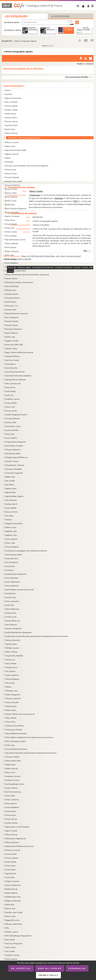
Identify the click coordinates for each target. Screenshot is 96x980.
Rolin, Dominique (12, 286)
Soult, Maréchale (12, 578)
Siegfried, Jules (11, 531)
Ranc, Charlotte (11, 102)
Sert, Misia (9, 516)
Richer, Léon (10, 228)
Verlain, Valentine (12, 800)
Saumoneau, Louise (13, 426)
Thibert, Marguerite (13, 695)
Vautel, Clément (11, 788)
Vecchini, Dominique (13, 792)
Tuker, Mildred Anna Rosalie (16, 733)
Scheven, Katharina (13, 450)
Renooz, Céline (11, 193)
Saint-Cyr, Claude (12, 360)
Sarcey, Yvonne (11, 411)
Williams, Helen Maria (14, 924)
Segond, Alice (10, 492)
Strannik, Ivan (11, 597)
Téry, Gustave (10, 671)
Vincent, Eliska (11, 854)
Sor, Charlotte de (12, 562)
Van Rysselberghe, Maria (15, 784)
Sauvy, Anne (10, 434)
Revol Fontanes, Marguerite (16, 208)
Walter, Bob (10, 905)
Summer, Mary (11, 613)
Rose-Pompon (11, 302)
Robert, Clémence (12, 251)
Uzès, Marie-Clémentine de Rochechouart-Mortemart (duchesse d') (31, 753)
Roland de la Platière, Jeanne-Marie (19, 282)
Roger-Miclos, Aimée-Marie (16, 271)
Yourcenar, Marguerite (14, 943)
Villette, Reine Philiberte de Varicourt (19, 846)
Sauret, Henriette (12, 430)
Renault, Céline (11, 189)
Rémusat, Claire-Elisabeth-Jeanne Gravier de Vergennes (27, 166)
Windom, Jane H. (12, 932)
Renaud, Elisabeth (12, 177)
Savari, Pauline (11, 438)
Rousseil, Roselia (12, 321)
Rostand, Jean (11, 310)
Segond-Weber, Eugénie (14, 496)
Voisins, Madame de (13, 885)
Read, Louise (10, 129)
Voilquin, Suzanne (12, 881)
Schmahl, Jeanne (12, 461)
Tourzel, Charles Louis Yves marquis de (20, 714)
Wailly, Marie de (11, 889)
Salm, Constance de (13, 383)
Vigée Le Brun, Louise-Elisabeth (18, 827)
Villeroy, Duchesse (12, 842)
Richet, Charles (11, 232)
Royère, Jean (10, 337)
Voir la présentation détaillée (77, 77)
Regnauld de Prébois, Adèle (16, 150)
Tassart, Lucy (10, 660)
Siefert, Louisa (11, 527)
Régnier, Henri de (12, 154)
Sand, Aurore (10, 387)
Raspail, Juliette (11, 110)
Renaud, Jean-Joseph (13, 181)
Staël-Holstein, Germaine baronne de (19, 590)
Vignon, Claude (11, 831)
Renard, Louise (11, 173)
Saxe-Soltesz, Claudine (14, 446)
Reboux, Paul (10, 146)
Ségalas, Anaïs (11, 488)
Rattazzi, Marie (11, 117)
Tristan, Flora (10, 722)
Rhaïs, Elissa (10, 220)
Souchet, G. (10, 570)
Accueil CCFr (7, 41)
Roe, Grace (9, 267)
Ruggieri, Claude (12, 341)
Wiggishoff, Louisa (12, 920)
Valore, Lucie (10, 772)
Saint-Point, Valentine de (15, 372)
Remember (9, 162)
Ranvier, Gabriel (11, 106)
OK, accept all (21, 968)
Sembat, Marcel (11, 504)
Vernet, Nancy (11, 811)
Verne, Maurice (11, 803)
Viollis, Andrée (11, 862)
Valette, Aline (10, 765)
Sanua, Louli (10, 407)
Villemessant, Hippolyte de (15, 838)
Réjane (8, 158)
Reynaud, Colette (12, 212)
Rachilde (9, 94)
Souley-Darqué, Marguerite (16, 574)
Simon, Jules (10, 543)
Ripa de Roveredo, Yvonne (15, 240)
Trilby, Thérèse (11, 718)
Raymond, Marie (11, 125)
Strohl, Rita (10, 605)
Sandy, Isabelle (11, 403)
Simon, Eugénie (11, 539)
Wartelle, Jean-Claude (14, 912)
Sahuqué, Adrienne (12, 356)
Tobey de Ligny (11, 706)
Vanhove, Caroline (12, 780)
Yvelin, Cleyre (10, 947)
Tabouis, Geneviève (13, 640)
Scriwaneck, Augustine (14, 473)
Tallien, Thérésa (11, 652)
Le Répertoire (60, 16)
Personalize (77, 968)
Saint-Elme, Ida (11, 368)
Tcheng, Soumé (11, 667)
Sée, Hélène (10, 485)
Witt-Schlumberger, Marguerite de (18, 936)
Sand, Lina (9, 395)
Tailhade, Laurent (12, 648)
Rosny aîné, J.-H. (12, 306)
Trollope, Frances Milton (14, 726)
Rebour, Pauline (11, 133)
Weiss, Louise (10, 916)
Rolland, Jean (10, 290)
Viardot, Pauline (11, 823)
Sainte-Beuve (10, 364)
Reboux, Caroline (12, 142)
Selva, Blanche (11, 500)
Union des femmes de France (16, 749)
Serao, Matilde (11, 508)
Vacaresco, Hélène (12, 757)
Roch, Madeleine (12, 263)
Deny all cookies (50, 968)
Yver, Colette (10, 951)
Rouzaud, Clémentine (13, 329)
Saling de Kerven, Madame (15, 380)
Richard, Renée (11, 224)
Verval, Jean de (11, 819)
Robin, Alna (10, 255)
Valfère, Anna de (11, 768)
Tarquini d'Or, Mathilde (14, 656)
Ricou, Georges (11, 236)
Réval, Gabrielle (11, 197)
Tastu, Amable (11, 663)
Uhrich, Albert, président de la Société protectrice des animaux (29, 737)
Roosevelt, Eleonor (12, 298)
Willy (7, 928)
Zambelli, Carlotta (12, 955)
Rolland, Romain (12, 294)
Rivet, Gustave (11, 247)
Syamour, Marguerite (13, 628)
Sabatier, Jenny (11, 348)
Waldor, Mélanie (11, 893)
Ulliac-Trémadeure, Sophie (15, 741)
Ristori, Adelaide (11, 243)
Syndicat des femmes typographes (18, 632)
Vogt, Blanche (11, 873)
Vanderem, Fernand (13, 776)
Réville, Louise (11, 201)
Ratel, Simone (11, 114)
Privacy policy (48, 975)
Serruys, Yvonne (11, 512)
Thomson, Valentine (13, 698)
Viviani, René (10, 866)
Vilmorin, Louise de (12, 850)
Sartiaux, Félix (11, 422)
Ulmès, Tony (10, 745)
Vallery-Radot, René (13, 761)
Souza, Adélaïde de (12, 582)
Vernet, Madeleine (12, 807)
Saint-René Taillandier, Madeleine (18, 376)
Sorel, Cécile (10, 566)
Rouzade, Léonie (11, 325)
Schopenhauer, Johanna (15, 465)
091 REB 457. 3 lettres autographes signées (24, 138)
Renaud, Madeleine (13, 185)
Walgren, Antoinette (13, 901)
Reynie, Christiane (12, 216)
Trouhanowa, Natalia (13, 730)
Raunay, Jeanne (11, 121)
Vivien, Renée (10, 870)
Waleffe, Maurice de (13, 897)
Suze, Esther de (11, 625)
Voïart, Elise (10, 877)
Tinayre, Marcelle (12, 702)
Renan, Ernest (10, 170)
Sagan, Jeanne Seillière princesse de (19, 352)
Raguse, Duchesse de (13, 98)
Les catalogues (16, 16)
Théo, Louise (10, 683)
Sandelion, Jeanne (12, 399)
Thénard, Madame (12, 679)
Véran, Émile (10, 796)
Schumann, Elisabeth (13, 469)
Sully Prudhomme (12, 609)
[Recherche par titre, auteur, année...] (45, 22)
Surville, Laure (11, 617)
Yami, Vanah (10, 940)
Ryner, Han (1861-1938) (14, 345)
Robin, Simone (11, 259)
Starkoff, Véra (10, 593)
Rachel (8, 90)
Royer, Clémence (12, 333)
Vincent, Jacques (12, 858)
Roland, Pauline (11, 278)
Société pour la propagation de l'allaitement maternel (26, 551)
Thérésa (8, 687)
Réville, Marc (10, 205)
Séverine (8, 520)
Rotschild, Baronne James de (16, 313)
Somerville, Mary (12, 558)
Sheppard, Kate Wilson (14, 523)
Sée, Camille (10, 481)
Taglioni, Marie (11, 644)
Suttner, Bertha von (13, 621)
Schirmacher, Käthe (13, 453)
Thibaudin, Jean (11, 691)
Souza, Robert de (12, 586)
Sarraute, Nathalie (12, 418)
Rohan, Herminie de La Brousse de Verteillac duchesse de (27, 275)
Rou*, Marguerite (12, 317)
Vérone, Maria (10, 815)
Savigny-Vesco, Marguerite (15, 442)
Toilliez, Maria (11, 710)
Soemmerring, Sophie (13, 555)
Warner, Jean (10, 908)
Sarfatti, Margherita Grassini (16, 415)
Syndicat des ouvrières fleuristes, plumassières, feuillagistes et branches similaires (37, 636)
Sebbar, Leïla (10, 477)
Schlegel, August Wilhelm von (17, 457)
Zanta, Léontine (11, 959)
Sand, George (10, 391)
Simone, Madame (12, 547)
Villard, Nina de (11, 835)
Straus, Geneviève (12, 601)
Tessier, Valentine (12, 675)
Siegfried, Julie (11, 535)
